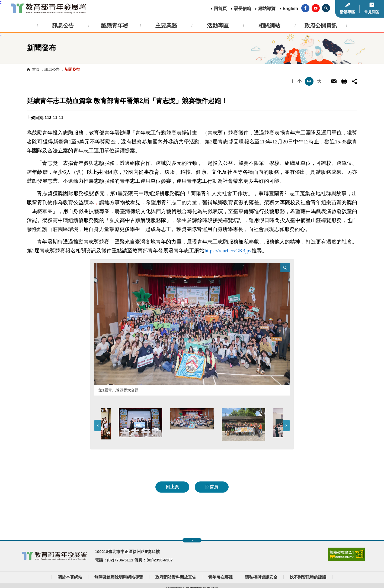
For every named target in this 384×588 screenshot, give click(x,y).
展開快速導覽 (192, 540)
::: (2, 2)
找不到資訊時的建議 (308, 577)
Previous (98, 425)
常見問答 (372, 12)
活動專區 (347, 12)
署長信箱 (242, 9)
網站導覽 (267, 9)
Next (286, 425)
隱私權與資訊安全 (261, 577)
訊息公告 (52, 69)
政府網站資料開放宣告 (176, 577)
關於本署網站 (70, 577)
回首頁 (220, 9)
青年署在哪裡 (220, 577)
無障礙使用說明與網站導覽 (119, 577)
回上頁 (172, 487)
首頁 (36, 69)
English (290, 9)
